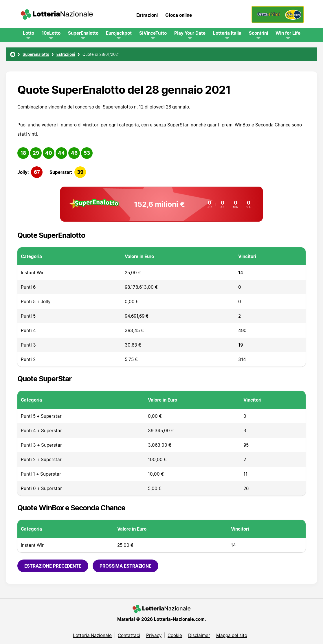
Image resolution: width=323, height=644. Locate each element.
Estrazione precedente (53, 566)
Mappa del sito (232, 635)
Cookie (175, 635)
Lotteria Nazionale (92, 635)
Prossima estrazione (125, 566)
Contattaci (129, 635)
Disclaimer (199, 635)
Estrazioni (147, 15)
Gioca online (179, 15)
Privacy (154, 635)
